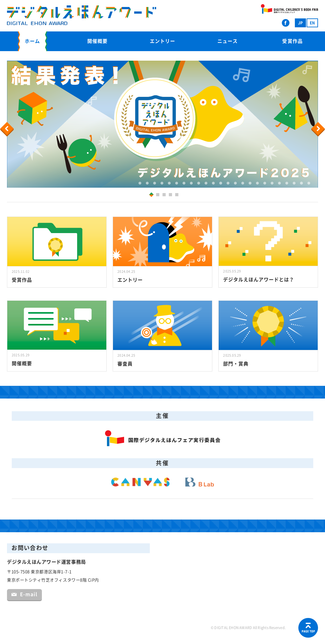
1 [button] (150, 195)
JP (300, 23)
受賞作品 (292, 41)
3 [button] (165, 195)
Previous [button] (8, 129)
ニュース (228, 41)
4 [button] (171, 195)
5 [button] (178, 195)
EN (312, 23)
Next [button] (319, 129)
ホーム (32, 41)
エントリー (162, 41)
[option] (162, 124)
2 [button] (159, 195)
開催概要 (97, 41)
